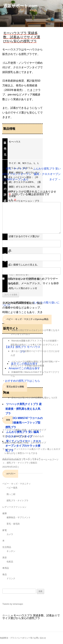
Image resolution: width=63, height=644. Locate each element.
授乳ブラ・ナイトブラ (18, 463)
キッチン (11, 551)
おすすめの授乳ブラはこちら (23, 381)
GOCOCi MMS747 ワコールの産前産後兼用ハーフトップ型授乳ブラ (24, 423)
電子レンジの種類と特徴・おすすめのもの (23, 436)
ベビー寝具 (12, 488)
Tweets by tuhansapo (13, 604)
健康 (5, 513)
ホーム (6, 615)
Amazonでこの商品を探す (24, 368)
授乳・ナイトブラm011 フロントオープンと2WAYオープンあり (17, 174)
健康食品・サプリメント (19, 517)
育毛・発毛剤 (13, 524)
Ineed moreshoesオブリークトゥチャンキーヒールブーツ (30, 460)
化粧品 (10, 562)
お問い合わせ (40, 638)
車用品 (6, 568)
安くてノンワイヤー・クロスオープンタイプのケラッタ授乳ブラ (23, 446)
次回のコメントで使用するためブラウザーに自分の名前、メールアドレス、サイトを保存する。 (31, 283)
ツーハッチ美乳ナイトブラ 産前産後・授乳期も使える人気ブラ (24, 409)
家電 (5, 530)
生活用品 (7, 547)
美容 (5, 558)
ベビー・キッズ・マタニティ (17, 484)
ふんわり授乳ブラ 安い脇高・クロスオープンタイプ (47, 174)
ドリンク (11, 578)
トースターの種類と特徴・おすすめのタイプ (24, 430)
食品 (5, 574)
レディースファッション (14, 507)
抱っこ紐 (11, 494)
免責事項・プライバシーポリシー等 (16, 638)
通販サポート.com (20, 6)
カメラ (10, 534)
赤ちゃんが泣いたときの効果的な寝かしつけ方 (34, 398)
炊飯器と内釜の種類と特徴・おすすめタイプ (24, 443)
